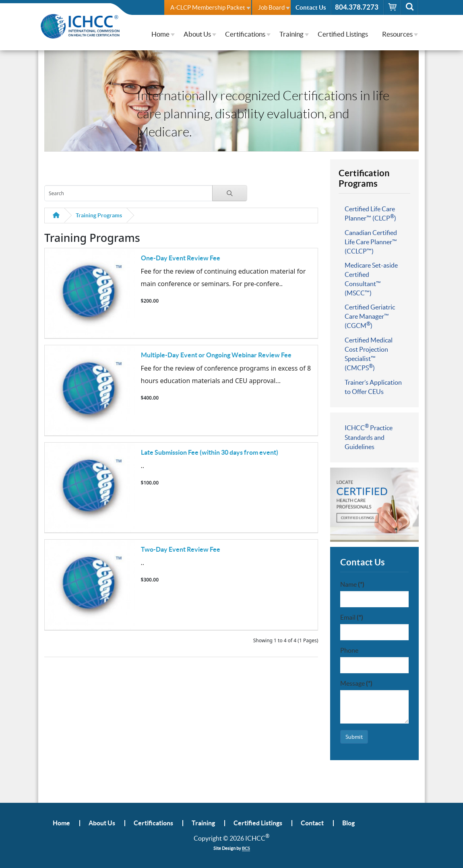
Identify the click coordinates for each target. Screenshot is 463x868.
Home (160, 34)
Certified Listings (343, 34)
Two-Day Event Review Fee (181, 549)
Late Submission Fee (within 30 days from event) (210, 452)
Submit (354, 737)
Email (352, 617)
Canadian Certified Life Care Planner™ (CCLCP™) (371, 242)
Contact (312, 823)
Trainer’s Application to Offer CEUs (373, 387)
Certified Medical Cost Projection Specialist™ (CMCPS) (369, 354)
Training (291, 34)
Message (356, 683)
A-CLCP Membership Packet (208, 7)
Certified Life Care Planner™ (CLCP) (370, 213)
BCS (246, 848)
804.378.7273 (357, 7)
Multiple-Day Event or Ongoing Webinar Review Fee (216, 355)
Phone (349, 650)
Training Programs (99, 215)
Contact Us (311, 7)
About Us (197, 34)
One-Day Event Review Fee (181, 258)
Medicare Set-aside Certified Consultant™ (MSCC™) (371, 279)
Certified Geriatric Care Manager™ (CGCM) (370, 316)
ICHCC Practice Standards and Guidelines (369, 437)
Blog (348, 823)
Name (352, 584)
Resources (397, 34)
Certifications (245, 34)
